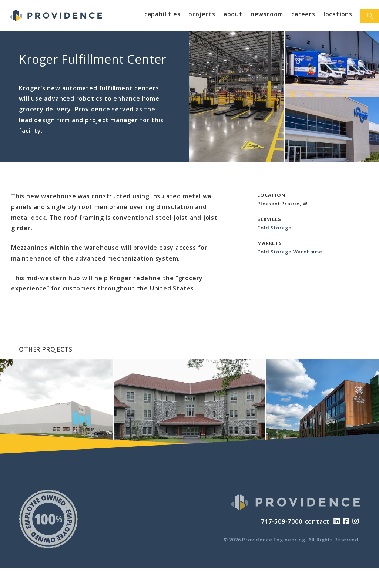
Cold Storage (274, 228)
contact (317, 521)
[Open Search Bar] (370, 16)
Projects (202, 14)
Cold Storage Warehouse (290, 252)
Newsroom (267, 14)
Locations (338, 14)
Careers (303, 14)
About (233, 14)
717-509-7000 (282, 521)
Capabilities (162, 14)
